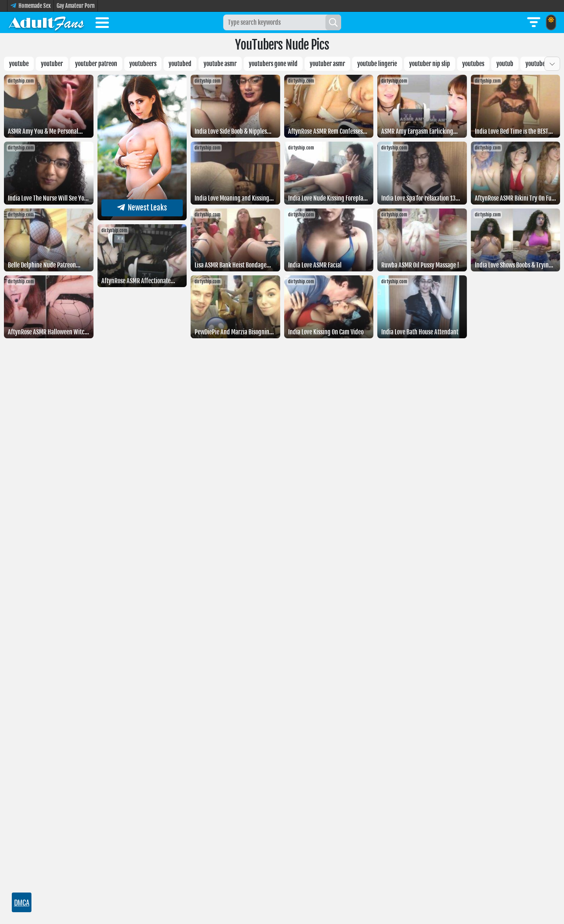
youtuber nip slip (430, 64)
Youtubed (180, 64)
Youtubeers (143, 64)
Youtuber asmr (327, 64)
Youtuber (52, 64)
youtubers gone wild (273, 64)
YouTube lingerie (377, 64)
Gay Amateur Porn (76, 6)
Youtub (505, 64)
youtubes (473, 64)
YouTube (19, 64)
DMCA (22, 902)
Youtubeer (538, 64)
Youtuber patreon (96, 64)
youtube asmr (220, 64)
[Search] (333, 22)
